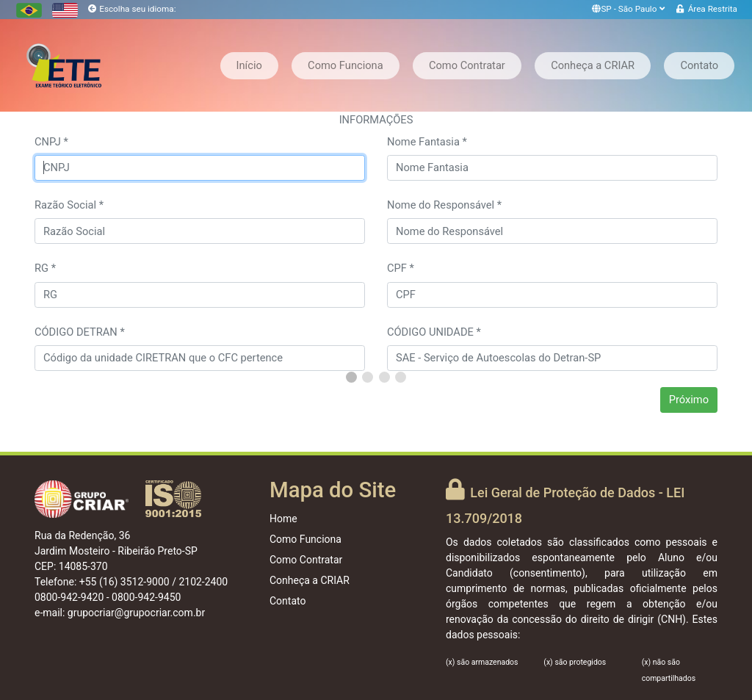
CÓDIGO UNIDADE (434, 332)
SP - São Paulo (629, 9)
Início (249, 65)
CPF (401, 268)
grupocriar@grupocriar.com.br (136, 613)
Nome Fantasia (427, 142)
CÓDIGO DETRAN (80, 332)
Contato (699, 65)
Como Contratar (467, 65)
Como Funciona (346, 65)
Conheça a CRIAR (593, 65)
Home (283, 519)
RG (45, 268)
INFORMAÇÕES (376, 120)
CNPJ (51, 142)
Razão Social (69, 205)
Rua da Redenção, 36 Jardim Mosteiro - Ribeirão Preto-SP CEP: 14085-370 (116, 551)
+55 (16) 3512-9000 (124, 582)
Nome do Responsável (444, 205)
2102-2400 (203, 582)
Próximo (689, 400)
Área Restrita (713, 9)
